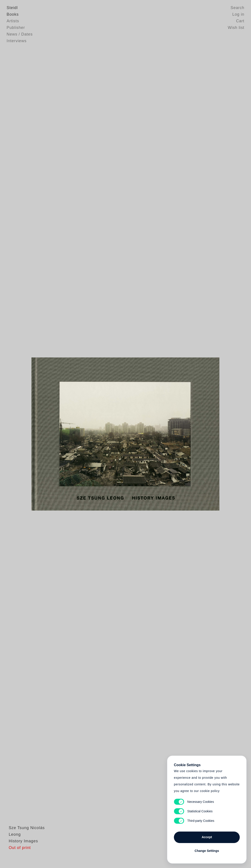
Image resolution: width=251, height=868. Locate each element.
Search (238, 8)
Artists (13, 21)
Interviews (17, 41)
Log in (238, 14)
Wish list (236, 28)
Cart (240, 21)
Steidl (12, 8)
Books (13, 14)
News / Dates (20, 34)
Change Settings (207, 851)
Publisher (16, 28)
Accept (207, 837)
